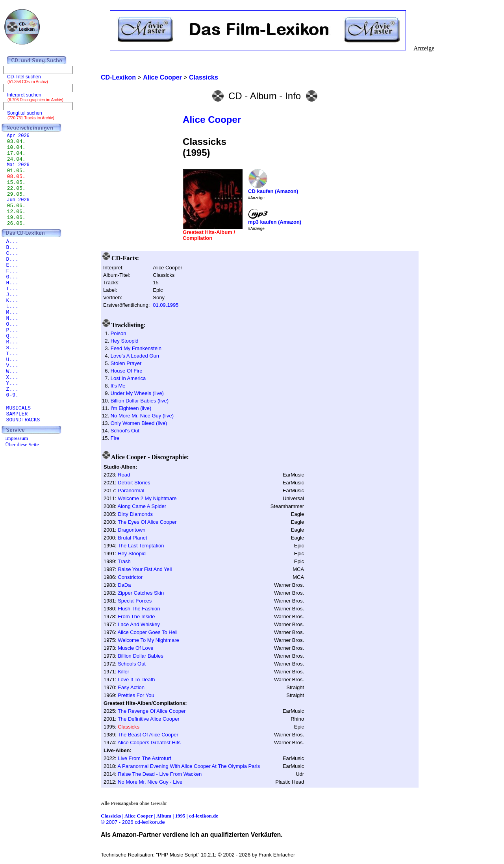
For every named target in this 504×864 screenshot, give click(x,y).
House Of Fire (127, 371)
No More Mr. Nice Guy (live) (142, 416)
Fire (115, 438)
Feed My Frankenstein (136, 348)
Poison (119, 333)
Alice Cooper (212, 120)
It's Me (118, 386)
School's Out (125, 431)
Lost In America (128, 378)
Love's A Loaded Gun (135, 356)
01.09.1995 (166, 305)
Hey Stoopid (125, 341)
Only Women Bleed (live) (139, 423)
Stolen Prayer (126, 363)
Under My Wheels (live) (137, 393)
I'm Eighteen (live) (131, 408)
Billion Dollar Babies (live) (140, 401)
